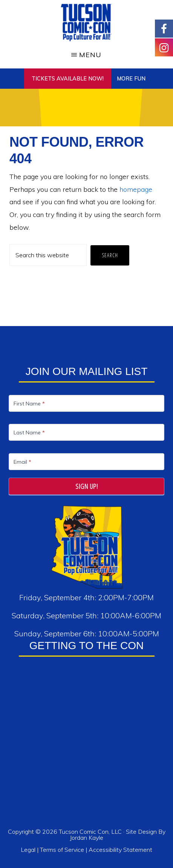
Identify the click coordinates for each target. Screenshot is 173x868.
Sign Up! (87, 486)
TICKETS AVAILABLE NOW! (68, 79)
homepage (136, 189)
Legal (29, 850)
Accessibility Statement (120, 850)
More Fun (131, 79)
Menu (90, 55)
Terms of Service (62, 850)
